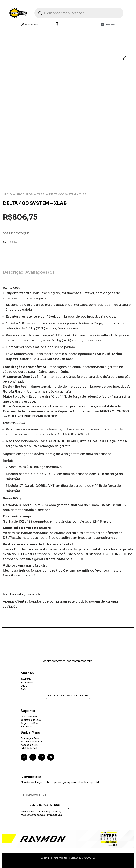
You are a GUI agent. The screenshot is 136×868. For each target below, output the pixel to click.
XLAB (41, 195)
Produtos (24, 195)
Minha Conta (30, 25)
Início (7, 195)
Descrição (13, 272)
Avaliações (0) (40, 272)
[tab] (14, 273)
